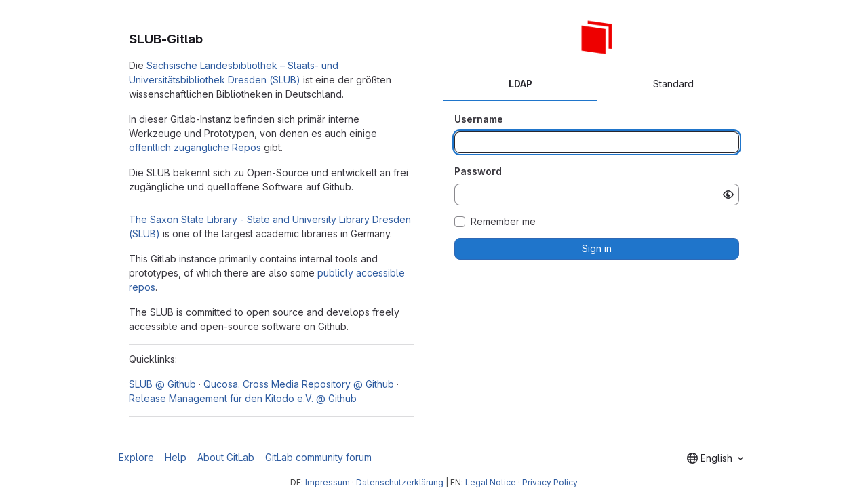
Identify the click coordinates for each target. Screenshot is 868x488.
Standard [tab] (673, 84)
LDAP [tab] (520, 84)
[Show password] (728, 195)
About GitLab (226, 457)
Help (176, 457)
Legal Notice (491, 482)
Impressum (328, 482)
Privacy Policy (550, 482)
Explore (136, 457)
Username (479, 119)
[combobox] (715, 458)
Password (478, 171)
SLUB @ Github (162, 384)
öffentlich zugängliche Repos (195, 147)
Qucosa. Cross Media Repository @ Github (299, 384)
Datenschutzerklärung (400, 482)
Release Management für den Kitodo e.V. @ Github (243, 398)
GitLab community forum (318, 457)
